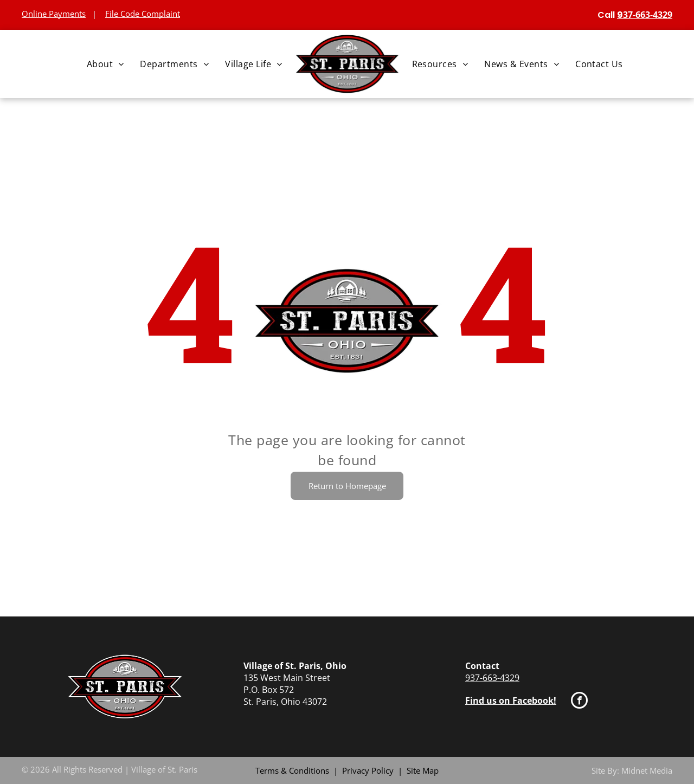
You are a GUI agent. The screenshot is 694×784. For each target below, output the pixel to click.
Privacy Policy (368, 770)
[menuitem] (105, 64)
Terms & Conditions (292, 770)
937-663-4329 (492, 678)
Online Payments (54, 14)
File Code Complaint (143, 14)
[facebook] (579, 702)
